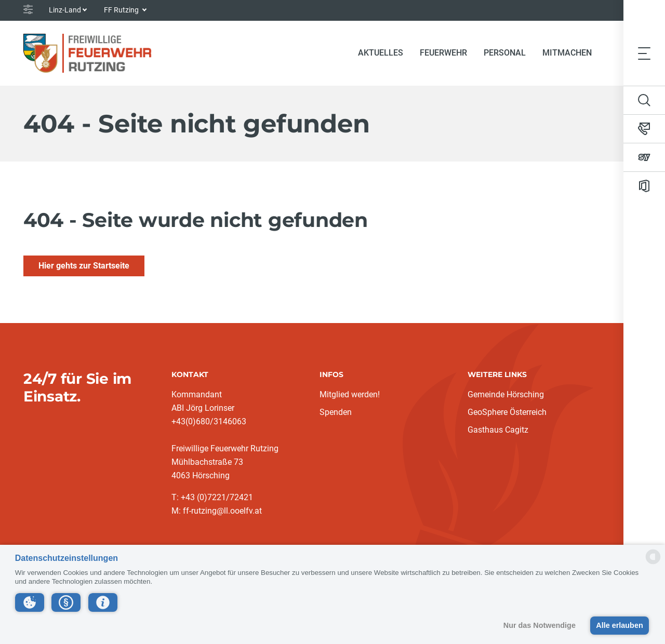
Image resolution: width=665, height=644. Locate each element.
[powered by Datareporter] (653, 563)
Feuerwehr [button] (443, 53)
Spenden (336, 412)
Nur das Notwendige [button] (540, 625)
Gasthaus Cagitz (498, 430)
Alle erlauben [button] (619, 625)
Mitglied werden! (350, 394)
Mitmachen (567, 53)
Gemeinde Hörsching (506, 394)
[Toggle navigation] (644, 53)
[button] (30, 602)
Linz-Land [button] (65, 10)
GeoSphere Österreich (507, 412)
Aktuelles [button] (381, 53)
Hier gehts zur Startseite (84, 266)
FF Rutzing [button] (122, 10)
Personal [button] (505, 53)
